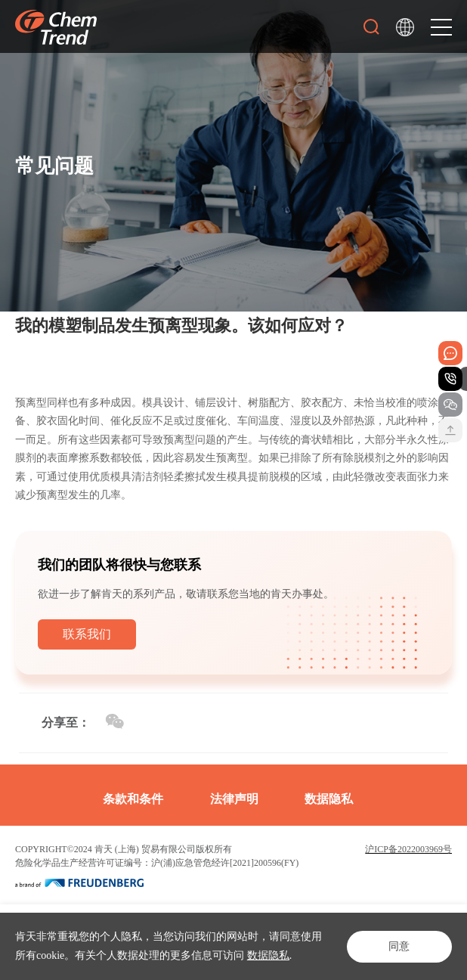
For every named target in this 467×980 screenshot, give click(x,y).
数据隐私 (268, 955)
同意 (399, 946)
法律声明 (234, 799)
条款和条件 (133, 799)
